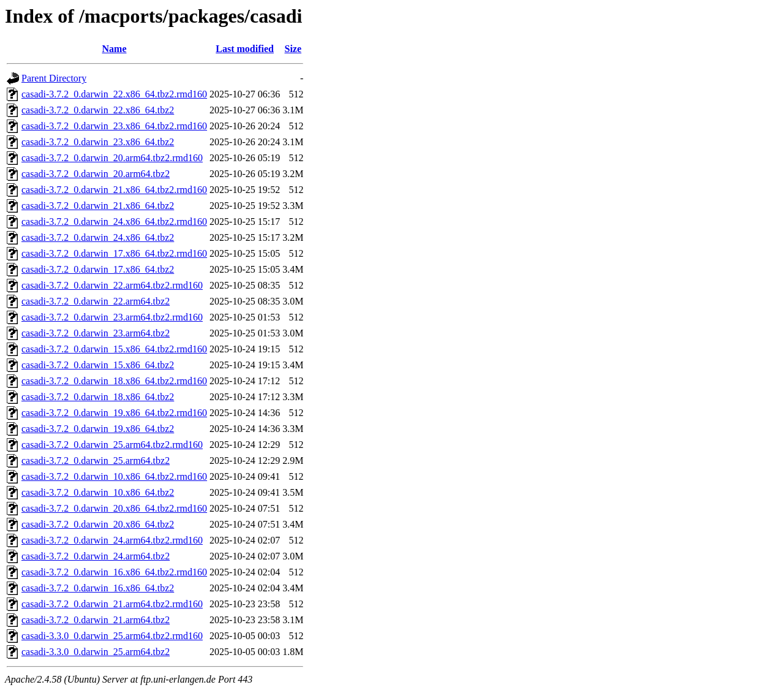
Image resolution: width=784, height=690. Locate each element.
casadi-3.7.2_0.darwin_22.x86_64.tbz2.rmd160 (114, 94)
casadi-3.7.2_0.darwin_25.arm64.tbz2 (96, 461)
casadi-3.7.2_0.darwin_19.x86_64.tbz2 (98, 429)
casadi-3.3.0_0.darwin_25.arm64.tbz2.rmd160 (112, 636)
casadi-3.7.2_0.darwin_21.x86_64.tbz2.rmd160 (114, 190)
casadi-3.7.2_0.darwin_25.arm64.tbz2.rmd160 (112, 445)
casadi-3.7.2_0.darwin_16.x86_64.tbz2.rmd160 (114, 572)
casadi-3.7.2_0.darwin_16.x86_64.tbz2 (98, 588)
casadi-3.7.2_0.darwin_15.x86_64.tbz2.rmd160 (114, 349)
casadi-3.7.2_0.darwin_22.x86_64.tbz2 (98, 110)
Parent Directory (54, 78)
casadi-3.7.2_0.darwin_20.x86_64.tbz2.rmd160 (114, 508)
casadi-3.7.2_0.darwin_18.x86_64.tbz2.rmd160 (114, 381)
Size (293, 49)
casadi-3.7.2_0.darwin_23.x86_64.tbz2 (98, 142)
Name (115, 49)
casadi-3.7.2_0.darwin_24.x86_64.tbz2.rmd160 (114, 222)
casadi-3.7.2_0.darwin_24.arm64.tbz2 (96, 556)
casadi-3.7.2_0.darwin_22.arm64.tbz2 (96, 301)
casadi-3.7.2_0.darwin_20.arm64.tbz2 (96, 174)
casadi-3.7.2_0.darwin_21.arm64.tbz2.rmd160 (112, 604)
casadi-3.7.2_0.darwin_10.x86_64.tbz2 (98, 492)
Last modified (245, 49)
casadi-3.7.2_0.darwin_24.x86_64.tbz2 (98, 237)
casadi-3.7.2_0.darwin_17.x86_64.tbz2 (98, 269)
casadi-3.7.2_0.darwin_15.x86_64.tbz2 (98, 365)
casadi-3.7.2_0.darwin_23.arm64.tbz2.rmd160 (112, 317)
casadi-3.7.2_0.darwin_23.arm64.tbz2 (96, 333)
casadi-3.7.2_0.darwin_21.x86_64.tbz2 (98, 206)
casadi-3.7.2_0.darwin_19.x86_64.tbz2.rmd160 (114, 413)
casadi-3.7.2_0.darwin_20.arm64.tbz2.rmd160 (112, 158)
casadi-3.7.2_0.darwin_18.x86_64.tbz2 (98, 397)
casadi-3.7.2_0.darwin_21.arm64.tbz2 (96, 620)
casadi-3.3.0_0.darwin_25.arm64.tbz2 (96, 652)
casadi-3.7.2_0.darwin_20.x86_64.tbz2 (98, 524)
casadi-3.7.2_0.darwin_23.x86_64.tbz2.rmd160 (114, 126)
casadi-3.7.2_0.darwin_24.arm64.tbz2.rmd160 (112, 540)
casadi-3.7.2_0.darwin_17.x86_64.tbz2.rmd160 (114, 253)
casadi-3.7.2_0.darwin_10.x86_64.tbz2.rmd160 (114, 476)
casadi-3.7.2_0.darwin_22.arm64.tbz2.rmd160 (112, 285)
